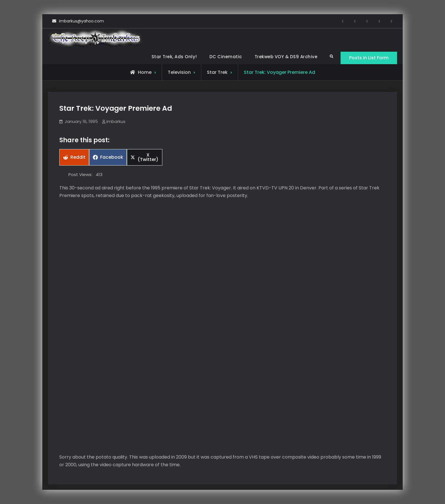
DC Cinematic (226, 57)
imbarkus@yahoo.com (81, 21)
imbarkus (116, 121)
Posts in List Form (369, 58)
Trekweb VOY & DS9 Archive (286, 57)
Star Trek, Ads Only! (174, 57)
